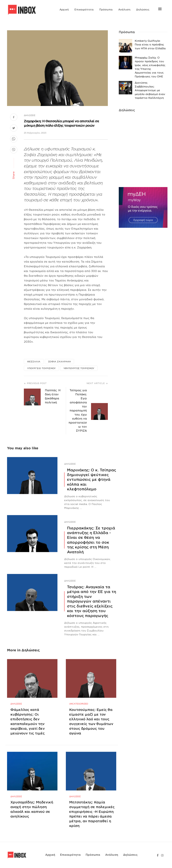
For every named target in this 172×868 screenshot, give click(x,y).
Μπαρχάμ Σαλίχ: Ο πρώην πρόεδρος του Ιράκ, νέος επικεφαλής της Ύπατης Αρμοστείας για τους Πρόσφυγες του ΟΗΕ (150, 67)
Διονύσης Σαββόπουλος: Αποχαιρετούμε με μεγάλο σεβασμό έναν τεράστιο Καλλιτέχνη (150, 90)
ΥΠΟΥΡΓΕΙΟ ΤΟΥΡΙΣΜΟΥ (41, 368)
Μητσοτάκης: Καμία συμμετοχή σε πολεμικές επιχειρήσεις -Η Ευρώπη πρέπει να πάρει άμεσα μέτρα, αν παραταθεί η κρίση (92, 814)
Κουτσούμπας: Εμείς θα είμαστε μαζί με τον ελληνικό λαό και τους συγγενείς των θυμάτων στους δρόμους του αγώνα (91, 721)
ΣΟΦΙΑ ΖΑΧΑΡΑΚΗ (59, 362)
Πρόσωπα (106, 10)
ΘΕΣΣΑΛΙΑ (34, 362)
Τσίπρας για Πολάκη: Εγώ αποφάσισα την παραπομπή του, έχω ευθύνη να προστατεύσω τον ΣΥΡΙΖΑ (78, 411)
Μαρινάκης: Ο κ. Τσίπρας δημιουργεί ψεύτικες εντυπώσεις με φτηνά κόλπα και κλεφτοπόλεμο (92, 480)
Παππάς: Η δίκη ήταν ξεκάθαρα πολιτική (53, 396)
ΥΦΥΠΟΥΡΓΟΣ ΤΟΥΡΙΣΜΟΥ (79, 368)
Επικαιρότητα (84, 10)
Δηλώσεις (143, 10)
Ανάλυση (124, 10)
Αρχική (64, 10)
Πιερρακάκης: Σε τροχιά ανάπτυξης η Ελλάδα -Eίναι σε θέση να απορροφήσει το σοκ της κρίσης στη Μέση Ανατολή (91, 540)
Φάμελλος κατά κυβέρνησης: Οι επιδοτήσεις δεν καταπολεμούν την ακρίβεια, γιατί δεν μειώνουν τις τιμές (28, 721)
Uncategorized (79, 704)
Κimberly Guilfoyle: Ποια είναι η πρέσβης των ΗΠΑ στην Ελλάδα (150, 45)
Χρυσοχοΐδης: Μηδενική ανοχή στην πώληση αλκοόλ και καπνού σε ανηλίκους (32, 809)
